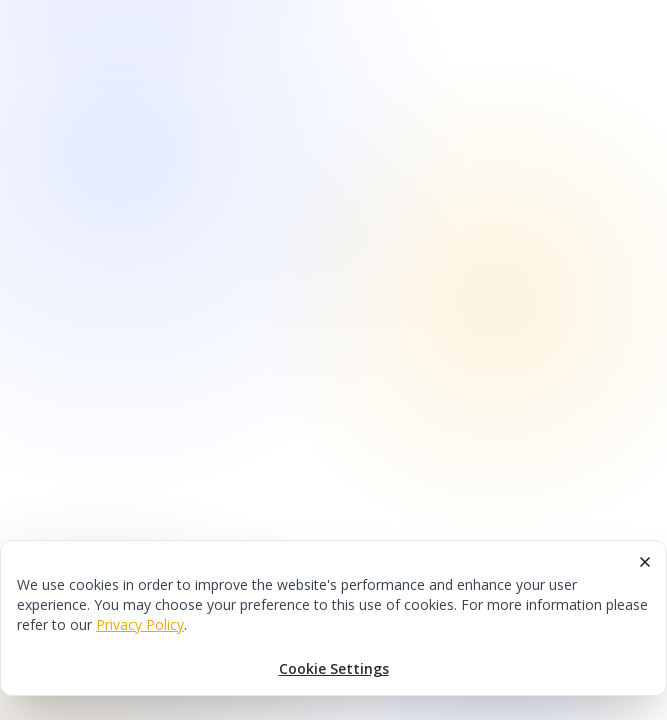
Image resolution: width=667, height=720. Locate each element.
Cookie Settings (334, 668)
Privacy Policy (140, 624)
